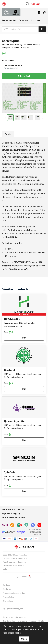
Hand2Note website (19, 269)
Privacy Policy (8, 597)
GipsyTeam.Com (21, 555)
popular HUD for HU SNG (29, 157)
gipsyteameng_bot (13, 609)
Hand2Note (8, 146)
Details (8, 134)
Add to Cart (24, 76)
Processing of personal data (14, 593)
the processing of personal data (20, 629)
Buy (24, 338)
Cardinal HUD (13, 370)
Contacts (7, 585)
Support (22, 577)
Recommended (9, 20)
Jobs (5, 569)
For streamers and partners (15, 562)
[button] (6, 118)
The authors (8, 601)
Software (23, 20)
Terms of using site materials (15, 617)
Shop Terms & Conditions (14, 509)
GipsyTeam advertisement (14, 566)
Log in (35, 4)
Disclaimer (7, 589)
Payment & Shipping (11, 513)
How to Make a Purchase (13, 517)
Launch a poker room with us (15, 559)
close (24, 639)
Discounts (35, 20)
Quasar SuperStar (15, 421)
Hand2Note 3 (12, 319)
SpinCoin (10, 472)
